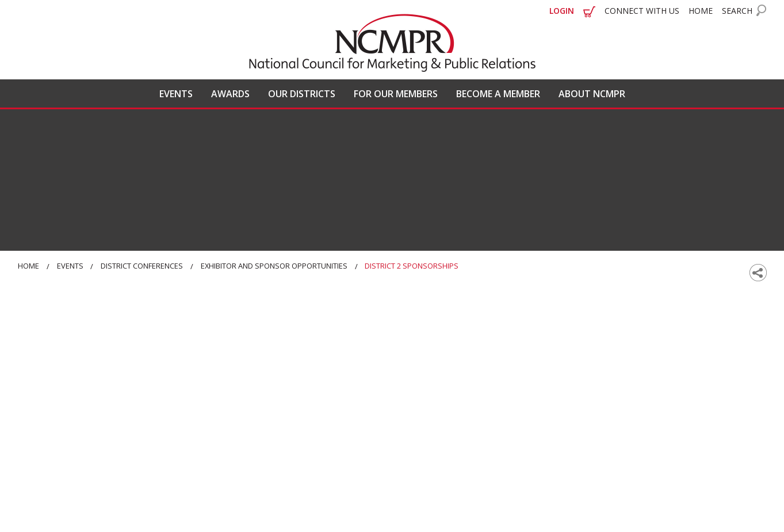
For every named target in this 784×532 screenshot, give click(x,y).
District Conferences (142, 266)
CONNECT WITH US (642, 11)
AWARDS (230, 94)
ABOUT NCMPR (592, 94)
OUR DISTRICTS (302, 94)
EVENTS (176, 94)
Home (28, 266)
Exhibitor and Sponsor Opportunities (274, 266)
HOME (701, 11)
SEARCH (737, 11)
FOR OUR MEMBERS (396, 94)
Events (70, 266)
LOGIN (562, 11)
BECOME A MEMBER (498, 94)
